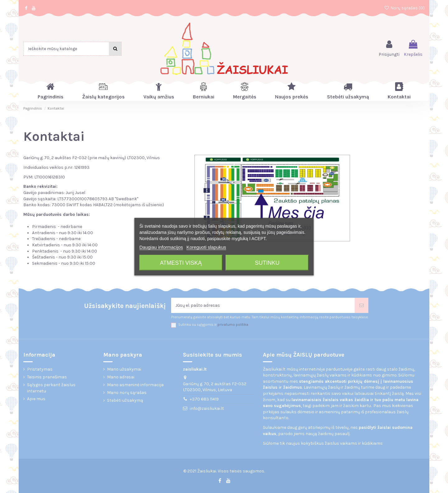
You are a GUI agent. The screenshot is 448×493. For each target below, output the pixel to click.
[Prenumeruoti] (362, 305)
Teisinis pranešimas (47, 377)
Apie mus (36, 399)
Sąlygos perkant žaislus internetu (51, 388)
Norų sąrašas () (404, 8)
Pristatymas (40, 369)
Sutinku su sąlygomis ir (213, 325)
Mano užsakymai (124, 369)
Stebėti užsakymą (125, 400)
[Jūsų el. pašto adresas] (263, 305)
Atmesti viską (181, 263)
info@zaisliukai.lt (207, 408)
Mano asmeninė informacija (135, 385)
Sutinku (267, 263)
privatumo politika (233, 325)
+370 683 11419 (204, 399)
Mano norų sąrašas (127, 393)
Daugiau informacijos (161, 247)
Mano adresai (121, 377)
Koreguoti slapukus (206, 247)
